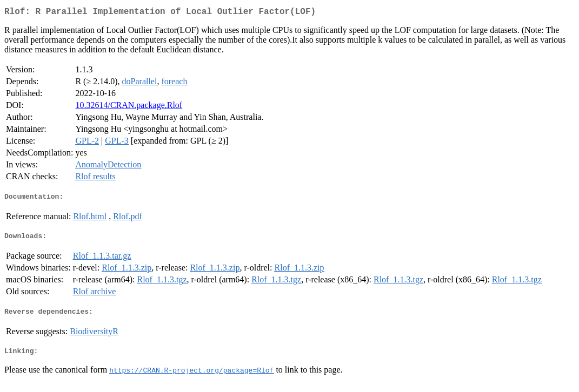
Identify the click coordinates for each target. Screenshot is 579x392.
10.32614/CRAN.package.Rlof (129, 107)
